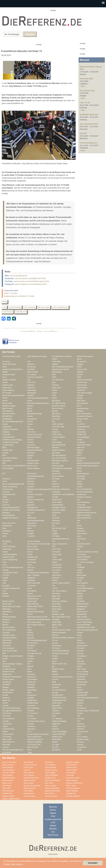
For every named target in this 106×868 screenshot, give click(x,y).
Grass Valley (57, 502)
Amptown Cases (9, 375)
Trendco (30, 716)
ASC (29, 380)
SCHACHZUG (82, 674)
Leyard (79, 570)
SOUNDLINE (82, 695)
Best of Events (58, 408)
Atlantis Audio (8, 385)
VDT (79, 721)
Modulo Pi (6, 620)
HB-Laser (31, 513)
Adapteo (80, 364)
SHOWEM (6, 685)
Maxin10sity (7, 604)
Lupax (30, 588)
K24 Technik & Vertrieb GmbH (39, 544)
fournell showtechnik (85, 492)
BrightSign (56, 416)
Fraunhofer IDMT (9, 494)
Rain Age (80, 661)
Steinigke (80, 700)
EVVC (5, 481)
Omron (79, 635)
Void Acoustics (8, 734)
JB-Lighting (7, 541)
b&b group (56, 401)
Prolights (31, 656)
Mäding (80, 593)
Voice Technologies (59, 732)
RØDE (55, 672)
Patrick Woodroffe (52, 788)
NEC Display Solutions (36, 625)
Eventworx (6, 479)
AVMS (54, 398)
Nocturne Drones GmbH (61, 630)
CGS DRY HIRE (58, 427)
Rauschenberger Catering (12, 664)
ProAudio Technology (60, 653)
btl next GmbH (82, 419)
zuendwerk (56, 750)
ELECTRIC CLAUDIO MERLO (14, 466)
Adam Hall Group (9, 364)
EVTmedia (81, 479)
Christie (55, 429)
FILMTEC (56, 487)
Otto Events (7, 640)
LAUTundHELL (83, 560)
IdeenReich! (7, 526)
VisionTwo (31, 729)
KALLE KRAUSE (9, 546)
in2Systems (7, 531)
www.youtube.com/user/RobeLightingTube (31, 281)
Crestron (30, 442)
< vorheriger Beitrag (28, 331)
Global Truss (57, 500)
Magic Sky (56, 596)
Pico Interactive (8, 648)
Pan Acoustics (33, 643)
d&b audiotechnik (59, 445)
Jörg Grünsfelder (51, 775)
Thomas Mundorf (73, 796)
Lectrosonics (57, 567)
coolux (55, 440)
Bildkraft (80, 411)
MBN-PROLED (33, 604)
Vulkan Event (57, 737)
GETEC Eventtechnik (35, 500)
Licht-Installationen (60, 307)
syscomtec (31, 705)
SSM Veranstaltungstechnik (87, 698)
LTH (54, 586)
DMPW (80, 453)
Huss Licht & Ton (9, 523)
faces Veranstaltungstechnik (13, 484)
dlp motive (56, 453)
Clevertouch (81, 432)
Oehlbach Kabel (9, 635)
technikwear (81, 708)
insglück (55, 534)
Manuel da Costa (73, 778)
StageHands (32, 700)
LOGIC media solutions (61, 583)
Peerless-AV (57, 646)
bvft (53, 421)
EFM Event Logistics (60, 461)
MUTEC (5, 625)
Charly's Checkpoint (10, 429)
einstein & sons (33, 463)
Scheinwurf (31, 677)
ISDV (4, 536)
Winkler (55, 742)
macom (30, 593)
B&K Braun (81, 401)
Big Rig (55, 411)
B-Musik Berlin (82, 403)
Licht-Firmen (8, 312)
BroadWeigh (7, 419)
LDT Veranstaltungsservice (13, 567)
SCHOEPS (81, 677)
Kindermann (7, 549)
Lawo (4, 562)
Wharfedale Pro (8, 742)
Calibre (5, 424)
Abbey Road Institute (85, 356)
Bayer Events (8, 408)
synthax (5, 705)
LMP (4, 583)
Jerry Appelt (71, 773)
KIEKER (80, 546)
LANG (54, 557)
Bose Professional (84, 414)
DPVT (79, 455)
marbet (80, 599)
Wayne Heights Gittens (11, 799)
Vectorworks (7, 724)
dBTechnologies (33, 447)
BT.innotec (56, 419)
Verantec (31, 724)
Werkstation (57, 739)
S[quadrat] (56, 705)
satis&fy (55, 674)
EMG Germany (58, 466)
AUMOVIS (81, 390)
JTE (54, 541)
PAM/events (7, 643)
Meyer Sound (82, 612)
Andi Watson (29, 762)
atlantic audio (82, 382)
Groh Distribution (83, 502)
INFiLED (30, 531)
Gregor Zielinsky (51, 770)
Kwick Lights (57, 554)
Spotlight (31, 698)
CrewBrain (81, 442)
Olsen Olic (6, 788)
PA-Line (55, 640)
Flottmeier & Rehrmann (61, 489)
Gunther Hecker (9, 773)
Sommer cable (82, 692)
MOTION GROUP (84, 620)
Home (40, 331)
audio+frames (82, 388)
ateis (54, 382)
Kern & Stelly (32, 546)
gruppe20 (31, 505)
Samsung (31, 674)
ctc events (31, 445)
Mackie (5, 593)
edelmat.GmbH (33, 461)
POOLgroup (32, 651)
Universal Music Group (36, 721)
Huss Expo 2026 (86, 79)
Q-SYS (80, 659)
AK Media (31, 369)
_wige (29, 752)
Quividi (30, 661)
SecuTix (55, 679)
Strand (5, 703)
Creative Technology (10, 442)
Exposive (31, 481)
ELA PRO (56, 463)
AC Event (6, 362)
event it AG (56, 474)
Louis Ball (70, 775)
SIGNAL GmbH (8, 690)
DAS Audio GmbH (84, 445)
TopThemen (53, 835)
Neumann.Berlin (9, 627)
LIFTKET (6, 575)
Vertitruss (80, 724)
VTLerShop (7, 737)
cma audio (6, 434)
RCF (29, 664)
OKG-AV (55, 635)
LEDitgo (5, 570)
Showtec (6, 687)
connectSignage (83, 437)
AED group (31, 367)
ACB (29, 362)
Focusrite (6, 492)
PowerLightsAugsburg (61, 651)
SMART (80, 690)
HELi (29, 515)
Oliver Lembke (51, 786)
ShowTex (56, 687)
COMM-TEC (82, 434)
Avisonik (80, 395)
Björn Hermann (8, 765)
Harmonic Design (59, 510)
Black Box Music (9, 414)
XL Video (55, 745)
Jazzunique (81, 539)
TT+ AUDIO (32, 719)
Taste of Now (57, 708)
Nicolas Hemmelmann (32, 786)
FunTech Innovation (35, 494)
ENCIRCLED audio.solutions (88, 466)
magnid (80, 596)
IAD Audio (56, 523)
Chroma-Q (81, 429)
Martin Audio (32, 601)
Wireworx (80, 742)
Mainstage (56, 599)
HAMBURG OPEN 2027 (89, 115)
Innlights (30, 534)
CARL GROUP (58, 424)
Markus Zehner (8, 601)
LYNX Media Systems (85, 588)
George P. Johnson (84, 497)
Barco (79, 406)
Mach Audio (81, 591)
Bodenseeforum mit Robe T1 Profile (19, 296)
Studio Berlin (57, 703)
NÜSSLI (30, 633)
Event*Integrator (83, 474)
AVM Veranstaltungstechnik (38, 398)
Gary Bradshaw (8, 770)
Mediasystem (82, 606)
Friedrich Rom (72, 767)
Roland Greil (7, 793)
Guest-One (81, 505)
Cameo (30, 424)
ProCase (80, 653)
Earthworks (81, 458)
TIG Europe (7, 713)
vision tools (81, 726)
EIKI (4, 463)
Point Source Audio (10, 651)
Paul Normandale (73, 788)
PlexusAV (81, 648)
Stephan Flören (8, 796)
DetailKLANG (8, 450)
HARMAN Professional (36, 510)
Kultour (30, 554)
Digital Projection (58, 450)
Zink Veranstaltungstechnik (13, 750)
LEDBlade (81, 567)
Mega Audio (57, 609)
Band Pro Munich (59, 406)
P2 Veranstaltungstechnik (37, 640)
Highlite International (10, 518)
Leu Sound (56, 570)
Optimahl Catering (9, 638)
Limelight (80, 578)
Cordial (80, 440)
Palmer (80, 640)
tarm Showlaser (33, 708)
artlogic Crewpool (9, 380)
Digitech (80, 450)
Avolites (80, 398)
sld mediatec (32, 690)
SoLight (55, 692)
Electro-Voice (32, 466)
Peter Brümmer (8, 791)
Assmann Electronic (84, 380)
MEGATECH (7, 612)
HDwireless (56, 513)
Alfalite (5, 372)
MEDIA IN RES (83, 604)
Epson (79, 471)
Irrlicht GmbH (82, 534)
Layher (55, 562)
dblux (4, 447)
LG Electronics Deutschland (38, 573)
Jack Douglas (50, 773)
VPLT (79, 734)
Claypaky (6, 432)
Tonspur (80, 713)
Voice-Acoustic (83, 732)
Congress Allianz (58, 437)
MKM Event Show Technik (37, 617)
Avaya (54, 393)
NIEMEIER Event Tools (86, 627)
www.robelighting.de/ (19, 276)
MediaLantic (57, 606)
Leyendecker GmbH (10, 573)
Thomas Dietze (29, 796)
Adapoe (55, 364)
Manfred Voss (50, 778)
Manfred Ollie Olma (31, 778)
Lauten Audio (57, 560)
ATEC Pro (31, 382)
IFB (53, 526)
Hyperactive (32, 523)
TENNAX (31, 711)
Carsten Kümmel (30, 765)
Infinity (55, 531)
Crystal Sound (8, 445)
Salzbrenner (7, 674)
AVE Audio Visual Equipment (13, 395)
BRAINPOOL (7, 416)
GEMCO (30, 497)
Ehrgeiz (80, 461)
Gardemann (81, 494)
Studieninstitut (33, 703)
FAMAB (80, 484)
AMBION (80, 372)
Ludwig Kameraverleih (11, 588)
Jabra (79, 536)
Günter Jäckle (72, 770)
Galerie (53, 813)
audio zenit (56, 388)
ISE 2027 (83, 133)
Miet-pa (5, 614)
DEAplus (55, 447)
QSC (4, 661)
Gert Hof (27, 770)
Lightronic (56, 578)
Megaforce (81, 609)
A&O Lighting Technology (37, 356)
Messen (53, 829)
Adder (5, 367)
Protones (31, 659)
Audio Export (82, 385)
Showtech (31, 687)
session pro (32, 682)
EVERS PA (31, 479)
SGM (54, 682)
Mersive (55, 612)
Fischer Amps (8, 489)
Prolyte (55, 656)
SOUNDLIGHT (58, 695)
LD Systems (57, 565)
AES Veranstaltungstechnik (63, 367)
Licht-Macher (21, 312)
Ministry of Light (58, 614)
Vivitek (5, 732)
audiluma (31, 385)
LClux (5, 565)
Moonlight (56, 620)
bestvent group (83, 408)
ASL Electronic (58, 380)
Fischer (80, 487)
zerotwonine (81, 747)
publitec (55, 659)
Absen (79, 359)
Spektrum (6, 698)
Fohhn (30, 492)
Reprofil (30, 666)
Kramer (30, 552)
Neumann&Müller (84, 625)
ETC (4, 474)
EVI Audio (56, 479)
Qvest (54, 661)
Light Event (56, 575)
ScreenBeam (32, 679)
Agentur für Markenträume (13, 369)
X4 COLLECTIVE (34, 745)
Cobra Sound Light (34, 434)
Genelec (55, 497)
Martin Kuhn (7, 783)
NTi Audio (6, 633)
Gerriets (5, 500)
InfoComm (81, 531)
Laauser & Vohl (8, 557)
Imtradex (80, 528)
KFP (54, 546)
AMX (54, 375)
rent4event (81, 664)
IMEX (29, 528)
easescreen (7, 461)
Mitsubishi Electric (9, 617)
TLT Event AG (33, 713)
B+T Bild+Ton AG (59, 403)
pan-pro (55, 643)
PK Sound (56, 648)
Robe (5, 302)
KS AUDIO (56, 552)
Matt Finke (49, 783)
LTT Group (81, 586)
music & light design (85, 622)
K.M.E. (5, 544)
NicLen (55, 627)
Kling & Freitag (33, 549)
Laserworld (31, 560)
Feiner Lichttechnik (10, 487)
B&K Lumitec (7, 403)
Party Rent (6, 646)
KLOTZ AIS (56, 549)
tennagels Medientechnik (12, 711)
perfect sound (82, 646)
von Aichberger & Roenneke (38, 734)
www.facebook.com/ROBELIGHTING (30, 278)
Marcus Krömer (30, 780)
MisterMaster (82, 614)
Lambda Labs (32, 557)
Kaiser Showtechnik (60, 544)
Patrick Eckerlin (30, 788)
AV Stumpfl (7, 393)
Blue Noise (56, 414)
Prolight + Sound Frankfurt (13, 656)
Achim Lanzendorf (9, 762)
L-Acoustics (81, 554)
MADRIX (6, 596)
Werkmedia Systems (35, 739)
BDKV (30, 408)
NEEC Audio (57, 625)
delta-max (81, 447)
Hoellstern (56, 521)
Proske (5, 659)
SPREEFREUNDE (59, 698)
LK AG (79, 580)
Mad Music (56, 593)
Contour (30, 440)
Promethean (82, 656)
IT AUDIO (31, 536)
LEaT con (31, 567)
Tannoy (80, 705)
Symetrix (80, 703)
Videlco (5, 726)
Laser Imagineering (10, 560)
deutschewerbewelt (35, 450)
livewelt (55, 580)
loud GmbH (32, 586)
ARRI (54, 377)
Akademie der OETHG (61, 369)
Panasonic (81, 643)
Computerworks (8, 437)
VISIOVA (55, 729)
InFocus (5, 534)
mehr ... (84, 86)
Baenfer (30, 406)
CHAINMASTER (83, 427)
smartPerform (8, 692)
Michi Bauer (7, 786)
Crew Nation (57, 442)
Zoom (29, 750)
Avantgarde (32, 393)
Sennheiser (7, 682)
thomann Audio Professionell (88, 711)
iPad (53, 816)
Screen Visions (8, 679)
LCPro (30, 565)
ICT (78, 523)
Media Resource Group (11, 606)
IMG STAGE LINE (59, 528)
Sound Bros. (32, 695)
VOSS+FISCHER (59, 734)
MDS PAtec (56, 604)
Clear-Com (31, 432)
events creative (58, 476)
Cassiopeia (7, 427)
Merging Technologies (36, 612)
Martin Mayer (29, 783)
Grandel (30, 502)
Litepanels (31, 580)
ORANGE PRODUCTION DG (63, 638)
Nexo (29, 627)
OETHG (30, 635)
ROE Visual (81, 669)
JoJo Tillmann (29, 775)
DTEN (30, 458)
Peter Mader (28, 791)
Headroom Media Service (87, 513)
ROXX (30, 672)
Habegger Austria (59, 507)
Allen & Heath (32, 372)
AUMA (55, 390)
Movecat (6, 622)
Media (53, 826)
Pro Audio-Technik (34, 653)
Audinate (55, 385)
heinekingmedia (8, 515)
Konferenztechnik (53, 819)
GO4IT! (5, 502)
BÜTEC (30, 421)
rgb (53, 666)
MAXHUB (81, 601)
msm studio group (34, 622)
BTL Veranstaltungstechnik (13, 421)
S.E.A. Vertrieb (83, 672)
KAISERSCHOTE (84, 544)
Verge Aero (56, 724)
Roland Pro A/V (8, 672)
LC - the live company (85, 562)
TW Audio (81, 719)
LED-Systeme (30, 307)
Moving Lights (44, 307)
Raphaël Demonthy (52, 791)
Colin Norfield (71, 765)
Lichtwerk (56, 573)
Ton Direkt (56, 713)
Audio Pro (31, 388)
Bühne (53, 810)
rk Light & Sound (9, 669)
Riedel (79, 666)
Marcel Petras (8, 780)
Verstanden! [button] (93, 863)
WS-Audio (6, 745)
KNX (79, 549)
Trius (54, 716)
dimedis (5, 453)
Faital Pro (56, 484)
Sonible (5, 695)
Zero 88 (55, 747)
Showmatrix (57, 685)
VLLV (29, 732)
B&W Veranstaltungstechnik (38, 403)
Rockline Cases (58, 669)
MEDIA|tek (6, 609)
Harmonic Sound (83, 510)
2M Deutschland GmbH (11, 356)
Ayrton (30, 401)
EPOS (79, 468)
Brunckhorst (32, 419)
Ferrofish (31, 487)
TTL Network (57, 719)
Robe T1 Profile (11, 293)
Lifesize (80, 573)
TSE (79, 716)
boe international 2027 (89, 124)
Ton (53, 832)
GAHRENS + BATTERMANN (63, 494)
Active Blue (56, 362)
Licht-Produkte (15, 307)
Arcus (5, 377)
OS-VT (79, 638)
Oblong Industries (59, 633)
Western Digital (83, 739)
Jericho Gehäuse (34, 541)
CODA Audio (57, 434)
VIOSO (55, 726)
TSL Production (8, 719)
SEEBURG (81, 679)
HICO (54, 515)
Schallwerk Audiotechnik (12, 677)
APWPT (80, 375)
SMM (29, 692)
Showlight (31, 685)
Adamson (31, 364)
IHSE (4, 528)
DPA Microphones (59, 455)
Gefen (5, 497)
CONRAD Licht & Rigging (12, 440)
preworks (80, 651)
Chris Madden (50, 765)
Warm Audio (7, 739)
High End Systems (84, 515)
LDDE (79, 565)
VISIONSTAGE (8, 729)
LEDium (30, 570)
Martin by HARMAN (60, 601)
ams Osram (32, 375)
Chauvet (30, 429)
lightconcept (81, 575)
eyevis (79, 481)
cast (29, 427)
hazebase (6, 513)
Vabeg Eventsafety (59, 721)
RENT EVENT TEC (59, 664)
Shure (79, 687)
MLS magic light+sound (61, 617)
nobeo (30, 630)
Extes (54, 481)
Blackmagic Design (35, 414)
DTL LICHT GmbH (59, 458)
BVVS (79, 421)
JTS (78, 541)
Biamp (30, 411)
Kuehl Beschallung (10, 554)
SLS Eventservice (59, 690)
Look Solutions (83, 583)
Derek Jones (29, 767)
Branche (53, 807)
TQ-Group (6, 716)
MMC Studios (82, 617)
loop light (6, 586)
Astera (5, 382)
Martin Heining (72, 780)
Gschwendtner (58, 505)
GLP (79, 500)
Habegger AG (32, 507)
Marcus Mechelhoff (52, 780)
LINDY (5, 580)
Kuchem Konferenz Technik (87, 552)
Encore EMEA (8, 468)
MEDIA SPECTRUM (35, 606)
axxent (5, 401)
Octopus (80, 633)
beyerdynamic (8, 411)
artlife (79, 377)
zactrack (6, 747)
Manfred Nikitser (9, 778)
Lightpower (31, 578)
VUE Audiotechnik (34, 737)
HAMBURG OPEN (84, 507)
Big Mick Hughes (73, 762)
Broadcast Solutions (85, 416)
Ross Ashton (50, 793)
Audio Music (7, 388)
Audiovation (32, 390)
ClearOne (56, 432)
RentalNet (6, 666)
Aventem (31, 395)
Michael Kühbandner (74, 783)
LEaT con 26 (85, 103)
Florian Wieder (51, 767)
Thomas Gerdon (51, 796)
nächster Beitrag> (51, 331)
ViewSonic (31, 726)
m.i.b (4, 591)
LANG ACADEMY (84, 557)
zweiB (79, 750)
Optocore (31, 638)
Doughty (30, 455)
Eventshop (81, 476)
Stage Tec (6, 700)
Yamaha (80, 745)
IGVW (79, 526)
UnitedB (5, 721)
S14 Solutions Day (87, 91)
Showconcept (82, 682)
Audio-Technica (8, 390)
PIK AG (30, 648)
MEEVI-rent (32, 609)
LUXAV (55, 588)
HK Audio (56, 518)
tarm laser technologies (11, 708)
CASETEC (81, 424)
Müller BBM (56, 622)
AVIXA (5, 398)
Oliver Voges (71, 786)
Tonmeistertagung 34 (88, 143)
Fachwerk (31, 484)
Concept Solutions (34, 437)
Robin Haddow (72, 791)
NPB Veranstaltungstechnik (87, 630)
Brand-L (30, 416)
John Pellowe (8, 775)
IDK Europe (32, 526)
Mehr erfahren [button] (17, 864)
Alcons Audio (82, 369)
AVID (54, 395)
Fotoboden (56, 492)
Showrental (81, 685)
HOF (79, 521)
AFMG (79, 367)
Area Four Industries (35, 377)
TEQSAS (56, 711)
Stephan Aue (71, 793)
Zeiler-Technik (33, 747)
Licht (4, 307)
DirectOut (31, 453)
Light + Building (33, 575)
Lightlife (5, 578)
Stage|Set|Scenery (59, 700)
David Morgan (8, 767)
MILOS (30, 614)
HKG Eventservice (84, 518)
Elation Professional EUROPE (88, 463)
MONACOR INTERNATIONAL (39, 620)
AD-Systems (82, 362)
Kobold (5, 552)
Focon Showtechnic (84, 489)
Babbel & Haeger (9, 406)
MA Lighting (32, 591)
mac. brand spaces (59, 591)
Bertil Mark (49, 762)
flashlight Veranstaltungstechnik (39, 489)
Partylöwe (31, 646)
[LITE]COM (7, 752)
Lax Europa (32, 562)
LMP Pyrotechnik (34, 583)
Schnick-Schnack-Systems (62, 677)
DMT (4, 455)
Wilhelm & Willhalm (35, 742)
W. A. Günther (82, 737)
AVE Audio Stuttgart (84, 393)
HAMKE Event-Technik (11, 510)
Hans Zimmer (29, 773)
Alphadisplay (57, 372)
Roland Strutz (29, 793)
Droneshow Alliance (10, 458)
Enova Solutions (33, 468)
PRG (4, 653)
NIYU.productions (9, 630)
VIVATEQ (80, 729)
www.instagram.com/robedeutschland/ (31, 284)
